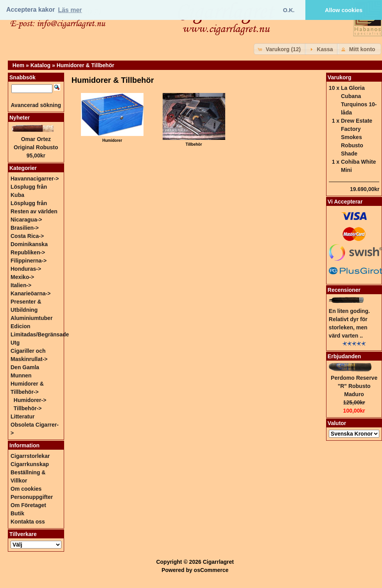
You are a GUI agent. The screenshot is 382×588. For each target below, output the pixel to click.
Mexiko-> (22, 277)
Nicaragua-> (26, 220)
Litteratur (22, 416)
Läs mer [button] (70, 10)
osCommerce (211, 570)
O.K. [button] (289, 10)
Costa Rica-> (27, 236)
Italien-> (21, 285)
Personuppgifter (32, 497)
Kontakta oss (28, 522)
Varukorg (340, 77)
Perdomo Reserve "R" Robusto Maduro (354, 386)
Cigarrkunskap (30, 464)
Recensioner (344, 290)
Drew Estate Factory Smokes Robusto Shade (357, 137)
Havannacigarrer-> (35, 179)
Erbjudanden (344, 356)
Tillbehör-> (28, 408)
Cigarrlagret (218, 562)
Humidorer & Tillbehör (86, 65)
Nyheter (20, 118)
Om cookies (26, 489)
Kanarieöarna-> (30, 293)
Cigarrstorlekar (30, 456)
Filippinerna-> (29, 261)
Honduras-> (26, 269)
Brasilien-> (25, 228)
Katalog (40, 65)
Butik (17, 513)
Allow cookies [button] (344, 10)
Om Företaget (28, 505)
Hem (18, 65)
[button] (280, 49)
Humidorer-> (30, 400)
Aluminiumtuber (31, 318)
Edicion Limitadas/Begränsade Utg (40, 334)
